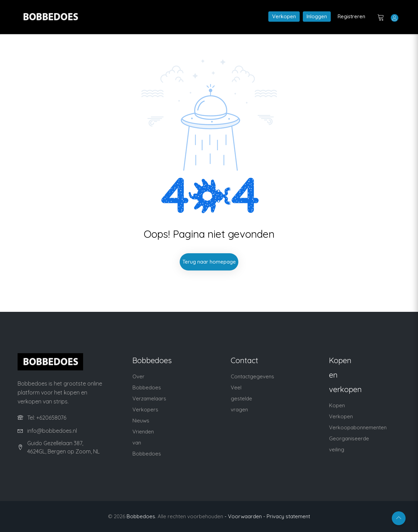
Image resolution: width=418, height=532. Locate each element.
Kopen (337, 405)
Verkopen (284, 16)
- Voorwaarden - (245, 516)
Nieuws (141, 421)
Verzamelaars (149, 398)
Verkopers (145, 410)
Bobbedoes (141, 516)
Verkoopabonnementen (358, 427)
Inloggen (317, 16)
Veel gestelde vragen (241, 398)
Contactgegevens (252, 376)
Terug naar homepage (209, 262)
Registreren (351, 16)
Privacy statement (288, 516)
